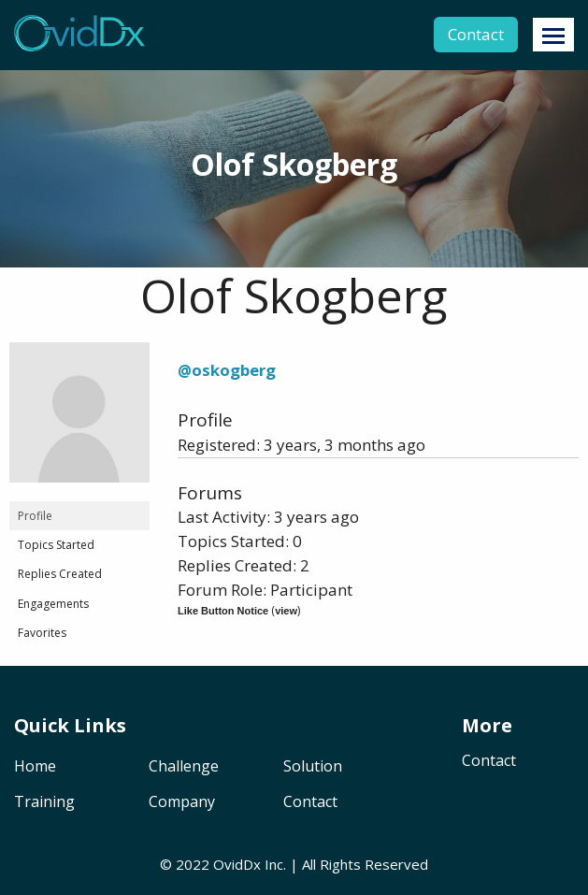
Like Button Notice (223, 611)
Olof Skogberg (294, 296)
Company (182, 803)
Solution (313, 767)
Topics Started (56, 545)
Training (44, 803)
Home (35, 767)
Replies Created (60, 574)
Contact (476, 34)
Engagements (53, 604)
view (286, 611)
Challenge (184, 767)
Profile (35, 516)
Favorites (42, 633)
